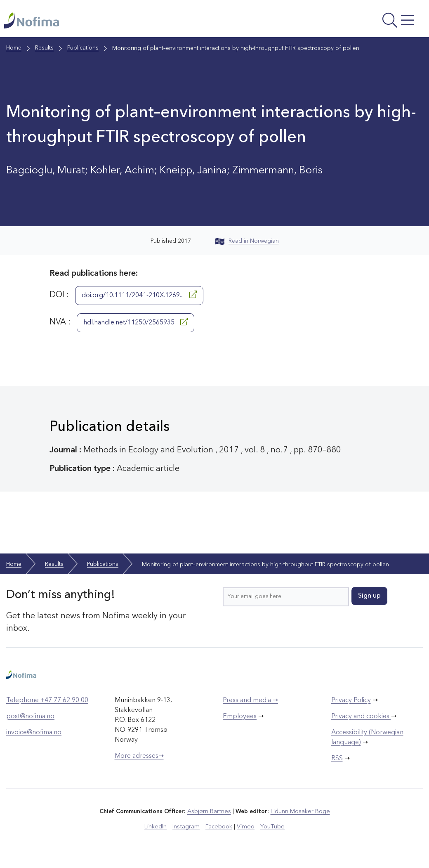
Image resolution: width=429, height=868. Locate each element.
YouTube (271, 830)
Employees (240, 721)
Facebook (219, 830)
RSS (337, 763)
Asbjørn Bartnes (210, 816)
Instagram (187, 830)
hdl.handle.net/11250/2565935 (136, 326)
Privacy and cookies (361, 721)
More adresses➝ (139, 760)
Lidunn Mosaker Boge (300, 816)
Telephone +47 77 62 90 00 (47, 705)
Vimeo (245, 830)
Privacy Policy (351, 705)
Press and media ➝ (250, 705)
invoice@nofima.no (34, 737)
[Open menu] (346, 23)
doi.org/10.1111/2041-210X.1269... (139, 299)
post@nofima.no (30, 721)
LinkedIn (158, 830)
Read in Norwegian (247, 245)
